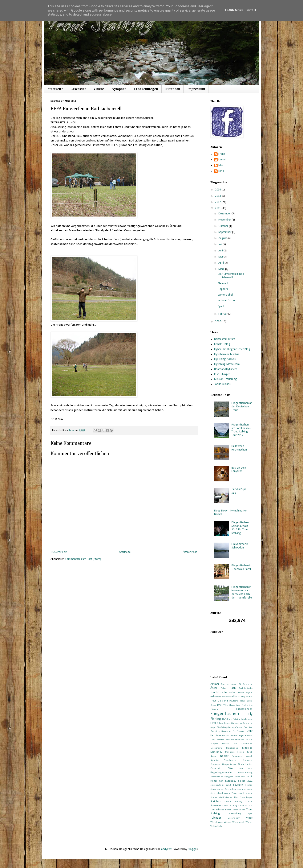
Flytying (236, 719)
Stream (249, 802)
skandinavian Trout (227, 793)
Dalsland (223, 701)
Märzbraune (232, 748)
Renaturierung (245, 773)
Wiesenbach (238, 822)
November (225, 220)
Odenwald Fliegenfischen (223, 764)
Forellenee (225, 723)
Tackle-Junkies (222, 384)
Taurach (215, 810)
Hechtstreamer (230, 736)
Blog (243, 697)
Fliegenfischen (225, 714)
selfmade (248, 789)
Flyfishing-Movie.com (227, 364)
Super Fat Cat (245, 806)
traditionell (226, 810)
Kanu (213, 740)
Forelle (214, 723)
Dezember (225, 214)
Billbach (236, 697)
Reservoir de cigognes (222, 777)
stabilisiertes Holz (229, 797)
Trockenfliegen (146, 89)
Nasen (213, 756)
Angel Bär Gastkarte (242, 684)
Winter (249, 822)
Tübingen (216, 818)
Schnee (249, 785)
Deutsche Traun (237, 701)
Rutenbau (173, 89)
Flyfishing (227, 719)
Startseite (55, 89)
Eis (227, 705)
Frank (222, 154)
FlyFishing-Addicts (225, 359)
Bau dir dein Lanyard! (239, 470)
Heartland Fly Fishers (233, 731)
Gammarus (237, 723)
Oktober (224, 226)
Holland (249, 736)
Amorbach (225, 684)
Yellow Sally (216, 826)
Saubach (238, 785)
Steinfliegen (246, 797)
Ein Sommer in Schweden (240, 546)
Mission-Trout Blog (226, 379)
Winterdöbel (225, 295)
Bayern (249, 693)
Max (221, 165)
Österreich (216, 769)
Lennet (222, 160)
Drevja (213, 705)
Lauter (225, 744)
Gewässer (78, 89)
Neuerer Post (59, 552)
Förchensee (247, 719)
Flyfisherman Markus (227, 354)
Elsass (232, 705)
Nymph (249, 756)
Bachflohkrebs (246, 688)
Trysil (250, 814)
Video (249, 818)
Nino (221, 171)
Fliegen (214, 709)
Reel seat (245, 769)
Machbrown (216, 748)
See (227, 789)
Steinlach (223, 283)
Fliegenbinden (244, 709)
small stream (245, 793)
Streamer (216, 806)
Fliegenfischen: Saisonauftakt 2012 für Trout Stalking (241, 528)
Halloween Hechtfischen (239, 448)
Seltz (213, 793)
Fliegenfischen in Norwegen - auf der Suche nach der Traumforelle (242, 592)
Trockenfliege (239, 810)
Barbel (241, 693)
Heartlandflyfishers (226, 369)
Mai (221, 257)
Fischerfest (247, 705)
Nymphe (215, 760)
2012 (218, 202)
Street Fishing (230, 806)
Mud (250, 752)
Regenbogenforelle (221, 773)
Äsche (214, 688)
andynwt (166, 849)
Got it (252, 10)
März (222, 269)
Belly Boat (216, 697)
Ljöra (235, 744)
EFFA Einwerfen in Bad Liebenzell (231, 276)
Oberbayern (231, 760)
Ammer (215, 684)
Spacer (214, 797)
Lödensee (247, 744)
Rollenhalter (240, 777)
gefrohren (238, 727)
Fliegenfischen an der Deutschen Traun (242, 407)
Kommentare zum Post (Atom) (83, 559)
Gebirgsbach (227, 727)
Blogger (193, 849)
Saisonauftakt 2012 (221, 785)
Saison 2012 (245, 781)
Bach (233, 688)
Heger (241, 736)
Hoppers (223, 289)
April (221, 263)
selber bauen (236, 789)
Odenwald (247, 760)
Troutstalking (234, 814)
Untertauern (234, 818)
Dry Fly (221, 705)
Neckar (224, 756)
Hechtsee (216, 736)
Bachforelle (219, 692)
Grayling (215, 731)
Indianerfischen (227, 301)
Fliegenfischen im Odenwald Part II (242, 567)
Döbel (250, 701)
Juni (221, 251)
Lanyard (214, 744)
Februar (223, 314)
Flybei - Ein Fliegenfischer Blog (232, 349)
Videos (99, 89)
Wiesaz (227, 822)
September (225, 232)
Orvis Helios (245, 764)
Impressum (196, 89)
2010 (218, 322)
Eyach (221, 306)
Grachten (248, 727)
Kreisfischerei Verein (242, 740)
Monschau (216, 752)
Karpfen (221, 740)
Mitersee (247, 748)
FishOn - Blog (222, 344)
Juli (221, 244)
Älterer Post (190, 552)
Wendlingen (217, 822)
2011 (218, 208)
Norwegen (237, 756)
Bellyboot (226, 697)
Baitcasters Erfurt (225, 339)
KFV (228, 740)
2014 (218, 190)
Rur (221, 781)
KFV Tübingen (222, 374)
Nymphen (119, 89)
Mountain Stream (235, 752)
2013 (218, 196)
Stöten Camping (233, 802)
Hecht (249, 731)
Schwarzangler (217, 789)
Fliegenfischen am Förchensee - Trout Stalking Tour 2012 (241, 430)
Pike (230, 768)
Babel (224, 688)
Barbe (232, 693)
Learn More (234, 10)
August (223, 238)
